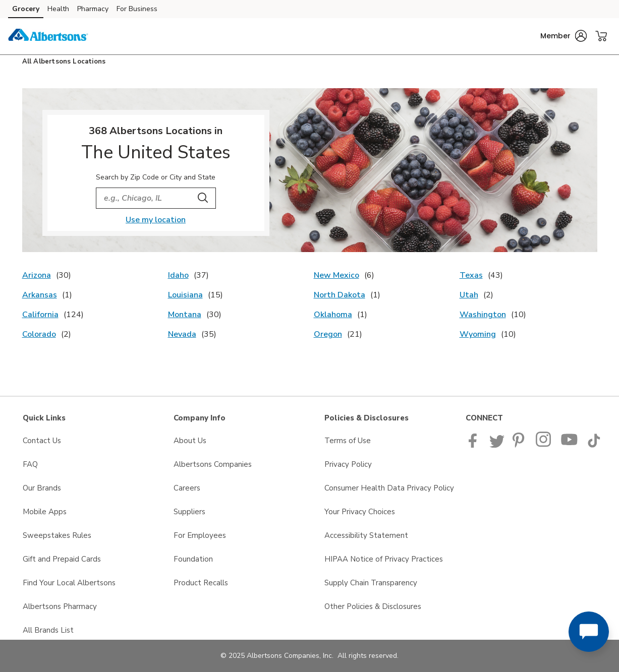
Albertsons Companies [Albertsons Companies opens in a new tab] (213, 464)
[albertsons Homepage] (48, 36)
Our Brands (42, 488)
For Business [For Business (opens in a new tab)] (137, 9)
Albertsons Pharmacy (60, 606)
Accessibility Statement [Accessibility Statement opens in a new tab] (366, 535)
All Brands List (48, 630)
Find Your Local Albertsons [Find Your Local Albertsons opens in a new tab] (69, 583)
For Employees (200, 535)
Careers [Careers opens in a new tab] (187, 488)
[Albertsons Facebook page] (475, 445)
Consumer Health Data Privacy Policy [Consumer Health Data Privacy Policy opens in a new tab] (389, 488)
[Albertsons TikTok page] (594, 445)
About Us (190, 441)
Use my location (156, 220)
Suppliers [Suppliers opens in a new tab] (189, 512)
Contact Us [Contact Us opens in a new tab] (42, 441)
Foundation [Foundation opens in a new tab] (193, 559)
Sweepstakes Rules (57, 535)
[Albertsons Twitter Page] (497, 445)
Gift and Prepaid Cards (62, 559)
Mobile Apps (45, 512)
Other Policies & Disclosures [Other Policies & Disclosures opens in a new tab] (373, 606)
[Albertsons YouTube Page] (570, 445)
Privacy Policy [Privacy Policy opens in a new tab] (348, 464)
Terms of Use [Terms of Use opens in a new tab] (348, 441)
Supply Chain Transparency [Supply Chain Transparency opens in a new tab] (371, 583)
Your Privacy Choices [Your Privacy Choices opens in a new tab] (360, 512)
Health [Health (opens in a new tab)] (58, 9)
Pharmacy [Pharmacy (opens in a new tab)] (93, 9)
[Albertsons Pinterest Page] (520, 445)
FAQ (30, 464)
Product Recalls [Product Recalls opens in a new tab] (201, 583)
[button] (564, 36)
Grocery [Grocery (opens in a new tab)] (26, 9)
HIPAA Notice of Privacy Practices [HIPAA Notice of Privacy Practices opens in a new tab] (384, 559)
